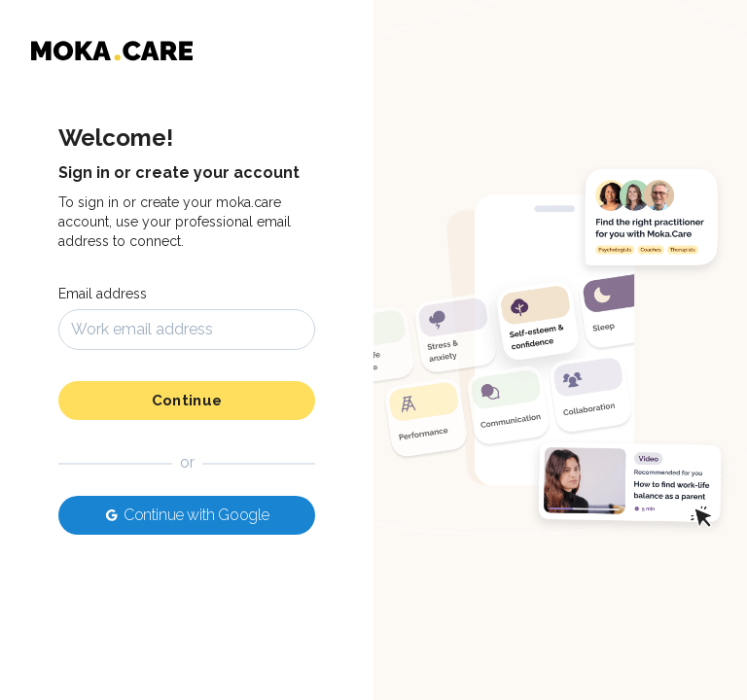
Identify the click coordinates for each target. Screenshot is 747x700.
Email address (103, 294)
